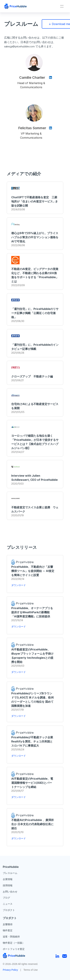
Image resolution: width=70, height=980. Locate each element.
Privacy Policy (10, 970)
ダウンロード (19, 585)
